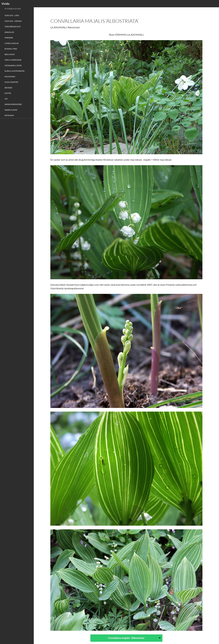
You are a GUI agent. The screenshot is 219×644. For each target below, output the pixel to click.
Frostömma (10, 77)
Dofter (8, 93)
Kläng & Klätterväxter (15, 71)
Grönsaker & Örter (13, 65)
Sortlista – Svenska (13, 21)
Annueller (9, 32)
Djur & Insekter (11, 82)
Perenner (9, 38)
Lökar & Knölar (12, 43)
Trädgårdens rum (13, 27)
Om (6, 99)
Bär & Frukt (10, 54)
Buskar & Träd (11, 49)
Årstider (8, 88)
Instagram (9, 115)
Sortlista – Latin (12, 15)
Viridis (6, 4)
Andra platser (11, 110)
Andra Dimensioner (13, 104)
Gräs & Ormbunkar (13, 60)
